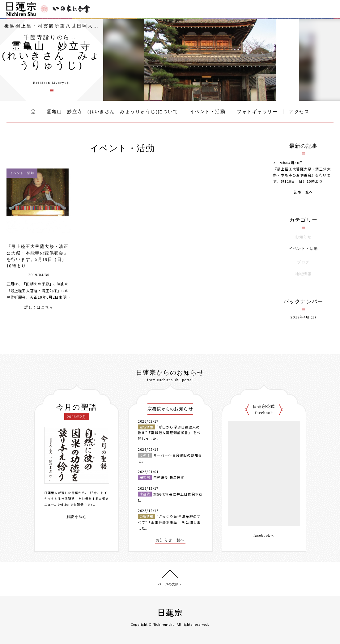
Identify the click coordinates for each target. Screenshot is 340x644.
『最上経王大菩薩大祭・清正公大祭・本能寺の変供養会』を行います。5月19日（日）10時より (302, 175)
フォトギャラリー (257, 112)
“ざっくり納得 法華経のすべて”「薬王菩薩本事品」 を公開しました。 (169, 522)
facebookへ (264, 536)
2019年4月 (300, 317)
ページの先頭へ (170, 584)
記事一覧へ (304, 192)
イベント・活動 (208, 112)
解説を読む (77, 517)
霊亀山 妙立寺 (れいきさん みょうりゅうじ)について (113, 112)
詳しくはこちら (39, 307)
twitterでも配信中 (72, 504)
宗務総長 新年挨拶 (169, 477)
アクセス (299, 112)
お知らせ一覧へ (170, 540)
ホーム (33, 111)
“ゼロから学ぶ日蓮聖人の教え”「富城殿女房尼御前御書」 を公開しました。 (169, 433)
